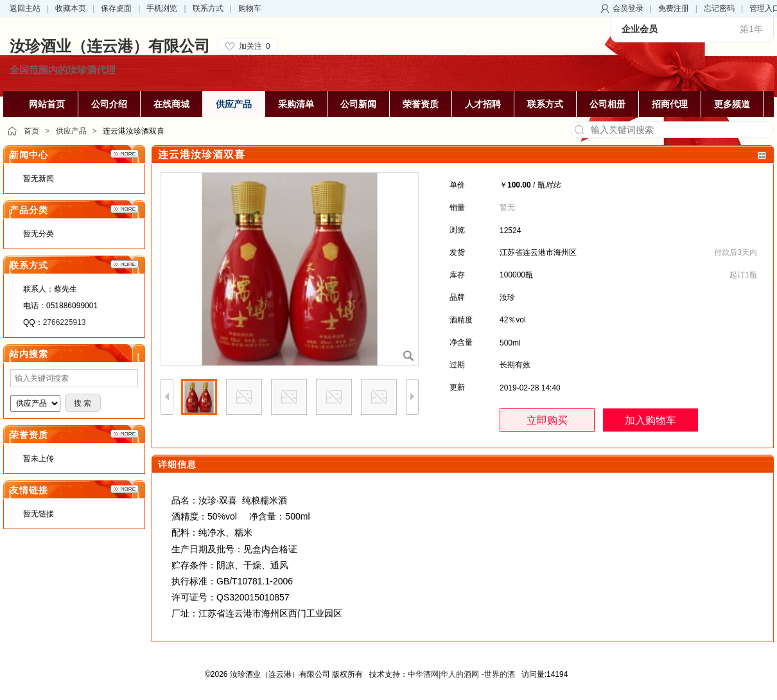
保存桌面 (116, 8)
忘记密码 (719, 8)
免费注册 (674, 8)
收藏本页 (71, 8)
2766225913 (65, 322)
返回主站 (25, 8)
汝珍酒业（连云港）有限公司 (110, 46)
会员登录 (628, 8)
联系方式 (208, 8)
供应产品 (71, 131)
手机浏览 (162, 8)
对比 (553, 185)
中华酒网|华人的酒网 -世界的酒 (461, 674)
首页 (31, 131)
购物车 (250, 8)
